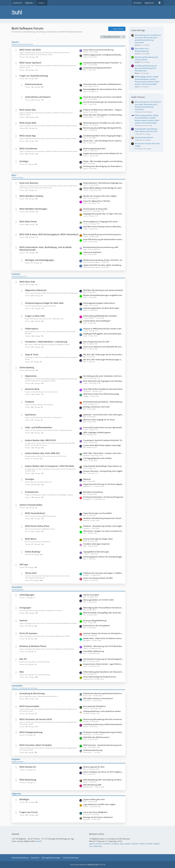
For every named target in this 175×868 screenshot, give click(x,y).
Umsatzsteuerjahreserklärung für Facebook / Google (103, 63)
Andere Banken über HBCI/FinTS (40, 440)
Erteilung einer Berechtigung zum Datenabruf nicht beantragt (103, 166)
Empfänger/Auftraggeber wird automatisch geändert (103, 334)
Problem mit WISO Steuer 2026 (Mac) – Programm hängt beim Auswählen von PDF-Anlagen (103, 110)
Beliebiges (24, 799)
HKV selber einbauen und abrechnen (98, 698)
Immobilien (17, 686)
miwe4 (137, 87)
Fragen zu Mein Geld (35, 316)
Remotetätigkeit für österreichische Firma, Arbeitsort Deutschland (103, 89)
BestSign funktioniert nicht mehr (97, 407)
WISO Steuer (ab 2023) (30, 50)
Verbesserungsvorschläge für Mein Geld (44, 303)
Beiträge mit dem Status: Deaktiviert (98, 817)
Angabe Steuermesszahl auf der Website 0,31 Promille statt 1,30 (103, 153)
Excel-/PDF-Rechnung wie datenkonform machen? (103, 239)
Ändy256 (137, 62)
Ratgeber (16, 759)
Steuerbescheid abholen (144, 137)
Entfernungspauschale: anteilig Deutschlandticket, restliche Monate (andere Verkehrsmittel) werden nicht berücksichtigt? (103, 55)
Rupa (122, 844)
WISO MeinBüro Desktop (31, 196)
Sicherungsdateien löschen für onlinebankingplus (103, 557)
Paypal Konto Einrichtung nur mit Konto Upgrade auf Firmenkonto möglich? (103, 484)
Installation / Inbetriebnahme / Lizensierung (46, 342)
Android (23, 620)
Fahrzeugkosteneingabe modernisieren (99, 303)
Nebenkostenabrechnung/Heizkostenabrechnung (103, 693)
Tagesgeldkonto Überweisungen (96, 552)
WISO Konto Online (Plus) (37, 526)
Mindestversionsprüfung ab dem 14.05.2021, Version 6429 (103, 260)
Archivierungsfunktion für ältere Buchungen (101, 308)
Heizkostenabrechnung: (93, 750)
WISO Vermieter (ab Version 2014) (36, 719)
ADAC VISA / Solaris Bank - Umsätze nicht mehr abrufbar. (103, 453)
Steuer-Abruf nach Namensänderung (98, 50)
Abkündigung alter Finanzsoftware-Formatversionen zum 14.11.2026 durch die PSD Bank (103, 608)
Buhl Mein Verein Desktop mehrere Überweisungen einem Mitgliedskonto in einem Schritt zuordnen (103, 227)
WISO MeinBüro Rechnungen (33, 209)
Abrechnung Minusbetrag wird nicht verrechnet (103, 719)
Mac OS (23, 659)
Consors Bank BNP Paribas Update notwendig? (102, 445)
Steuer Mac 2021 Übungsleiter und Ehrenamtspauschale (103, 115)
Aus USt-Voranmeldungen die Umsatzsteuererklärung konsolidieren (103, 102)
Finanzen (16, 274)
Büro (14, 175)
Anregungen (25, 608)
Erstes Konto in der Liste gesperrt (97, 625)
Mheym (137, 73)
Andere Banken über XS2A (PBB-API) (42, 453)
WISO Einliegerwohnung (31, 732)
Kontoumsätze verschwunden (95, 209)
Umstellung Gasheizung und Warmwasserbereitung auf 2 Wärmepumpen (103, 724)
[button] (123, 37)
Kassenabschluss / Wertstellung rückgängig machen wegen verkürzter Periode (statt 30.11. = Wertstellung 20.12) (103, 183)
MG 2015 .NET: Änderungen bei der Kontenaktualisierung (103, 355)
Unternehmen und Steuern (38, 97)
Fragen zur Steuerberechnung (34, 76)
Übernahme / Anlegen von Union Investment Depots (103, 531)
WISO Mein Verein (28, 222)
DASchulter (98, 846)
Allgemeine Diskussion (36, 290)
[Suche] (159, 3)
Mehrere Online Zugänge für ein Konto (99, 420)
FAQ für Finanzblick (91, 595)
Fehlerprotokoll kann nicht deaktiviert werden (102, 711)
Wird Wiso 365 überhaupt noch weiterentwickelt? (103, 290)
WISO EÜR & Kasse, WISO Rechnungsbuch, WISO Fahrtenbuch (49, 234)
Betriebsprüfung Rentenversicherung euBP (101, 247)
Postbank (29, 402)
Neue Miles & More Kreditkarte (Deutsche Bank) (103, 389)
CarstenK (106, 844)
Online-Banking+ (33, 552)
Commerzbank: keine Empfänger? (97, 321)
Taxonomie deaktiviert (92, 252)
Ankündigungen (27, 595)
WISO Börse (31, 539)
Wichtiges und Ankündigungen (40, 260)
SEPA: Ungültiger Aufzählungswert (97, 432)
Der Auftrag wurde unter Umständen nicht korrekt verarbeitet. (103, 376)
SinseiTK (137, 54)
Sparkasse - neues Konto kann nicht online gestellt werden (103, 415)
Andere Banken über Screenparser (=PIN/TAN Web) (49, 466)
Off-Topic (24, 565)
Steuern (15, 42)
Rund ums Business (29, 183)
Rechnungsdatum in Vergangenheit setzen (101, 222)
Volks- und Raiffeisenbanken (39, 427)
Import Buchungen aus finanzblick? (98, 513)
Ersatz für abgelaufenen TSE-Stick (97, 201)
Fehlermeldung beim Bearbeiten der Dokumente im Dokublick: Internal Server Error (103, 672)
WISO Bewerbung (28, 780)
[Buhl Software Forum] (87, 12)
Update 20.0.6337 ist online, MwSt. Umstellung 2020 (103, 265)
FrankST (142, 844)
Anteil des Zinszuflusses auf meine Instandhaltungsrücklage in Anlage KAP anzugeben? (103, 97)
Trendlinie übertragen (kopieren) (97, 544)
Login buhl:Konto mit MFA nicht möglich (99, 804)
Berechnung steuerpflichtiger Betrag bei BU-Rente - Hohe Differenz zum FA (103, 128)
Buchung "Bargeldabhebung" (95, 620)
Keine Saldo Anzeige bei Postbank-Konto (100, 677)
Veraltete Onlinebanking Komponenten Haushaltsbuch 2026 (103, 518)
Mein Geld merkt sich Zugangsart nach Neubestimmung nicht (103, 381)
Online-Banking (27, 367)
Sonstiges (24, 161)
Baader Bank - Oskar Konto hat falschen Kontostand (103, 638)
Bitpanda (87, 479)
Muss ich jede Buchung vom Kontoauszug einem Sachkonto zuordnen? (103, 234)
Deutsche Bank (32, 389)
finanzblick (17, 587)
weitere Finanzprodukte (31, 505)
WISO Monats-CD (28, 767)
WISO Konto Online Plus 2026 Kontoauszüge (101, 394)
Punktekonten (32, 492)
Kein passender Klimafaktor (94, 706)
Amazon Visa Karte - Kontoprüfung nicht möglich (103, 471)
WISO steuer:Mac (28, 110)
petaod (128, 844)
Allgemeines (31, 376)
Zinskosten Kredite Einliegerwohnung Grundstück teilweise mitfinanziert (103, 732)
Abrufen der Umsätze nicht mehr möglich (100, 196)
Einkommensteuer (34, 84)
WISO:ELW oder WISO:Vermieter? (96, 737)
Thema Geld (31, 573)
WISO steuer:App (28, 136)
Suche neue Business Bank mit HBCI (98, 578)
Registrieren (149, 3)
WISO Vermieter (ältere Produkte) (36, 745)
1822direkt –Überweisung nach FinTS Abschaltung (103, 646)
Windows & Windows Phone (33, 646)
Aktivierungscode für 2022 (94, 767)
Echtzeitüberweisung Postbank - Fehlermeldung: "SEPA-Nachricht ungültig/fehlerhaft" (103, 402)
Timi (91, 846)
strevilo (99, 844)
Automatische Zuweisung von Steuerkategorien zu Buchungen (103, 659)
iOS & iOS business (28, 633)
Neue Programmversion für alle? (96, 342)
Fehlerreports (32, 329)
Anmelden (137, 3)
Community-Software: (88, 865)
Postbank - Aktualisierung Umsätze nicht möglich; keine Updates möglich (103, 526)
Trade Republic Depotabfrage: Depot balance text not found (103, 466)
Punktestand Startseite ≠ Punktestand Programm (103, 497)
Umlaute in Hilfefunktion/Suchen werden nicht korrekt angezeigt (103, 329)
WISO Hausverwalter (29, 706)
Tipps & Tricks (32, 355)
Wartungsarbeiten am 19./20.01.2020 (98, 600)
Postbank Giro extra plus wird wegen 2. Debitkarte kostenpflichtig (103, 573)
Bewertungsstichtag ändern (94, 149)
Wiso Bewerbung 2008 (92, 785)
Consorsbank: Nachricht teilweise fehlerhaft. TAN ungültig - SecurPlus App (103, 440)
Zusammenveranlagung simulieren (97, 68)
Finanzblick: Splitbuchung (94, 651)
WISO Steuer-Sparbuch (30, 63)
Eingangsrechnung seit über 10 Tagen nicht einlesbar (103, 214)
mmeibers (115, 844)
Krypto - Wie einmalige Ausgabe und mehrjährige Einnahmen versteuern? (103, 161)
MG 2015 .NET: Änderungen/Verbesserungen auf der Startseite (103, 360)
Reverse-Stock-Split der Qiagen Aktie (98, 539)
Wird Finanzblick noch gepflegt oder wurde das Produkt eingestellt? (103, 613)
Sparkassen (30, 415)
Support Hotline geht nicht (94, 799)
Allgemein (16, 794)
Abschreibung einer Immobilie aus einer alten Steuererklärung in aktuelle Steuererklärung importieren (103, 123)
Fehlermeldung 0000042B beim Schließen (100, 316)
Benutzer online (97, 834)
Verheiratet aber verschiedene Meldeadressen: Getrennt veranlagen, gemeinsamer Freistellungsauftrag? (103, 84)
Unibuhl (134, 844)
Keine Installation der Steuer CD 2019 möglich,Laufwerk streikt (103, 772)
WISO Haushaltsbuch (35, 513)
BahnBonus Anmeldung (93, 492)
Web (22, 672)
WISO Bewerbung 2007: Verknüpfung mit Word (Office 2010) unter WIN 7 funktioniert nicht (103, 780)
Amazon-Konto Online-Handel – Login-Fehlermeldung (103, 664)
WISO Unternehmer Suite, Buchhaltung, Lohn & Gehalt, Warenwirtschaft (46, 248)
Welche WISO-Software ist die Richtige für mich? (103, 188)
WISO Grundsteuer (28, 149)
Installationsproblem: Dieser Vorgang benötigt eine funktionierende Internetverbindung (103, 136)
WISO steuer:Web (28, 123)
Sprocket (137, 45)
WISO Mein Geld (27, 282)
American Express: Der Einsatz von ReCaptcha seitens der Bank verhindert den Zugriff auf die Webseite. (103, 633)
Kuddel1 (157, 844)
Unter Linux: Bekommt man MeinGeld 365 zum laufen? (103, 347)
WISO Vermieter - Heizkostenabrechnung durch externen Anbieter (103, 745)
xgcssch (92, 844)
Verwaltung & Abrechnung (32, 693)
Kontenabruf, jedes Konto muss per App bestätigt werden (103, 427)
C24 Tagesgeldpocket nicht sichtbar (97, 458)
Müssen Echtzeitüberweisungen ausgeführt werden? (103, 295)
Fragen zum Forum (29, 812)
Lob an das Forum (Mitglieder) (95, 812)
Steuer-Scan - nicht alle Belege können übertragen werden (103, 141)
